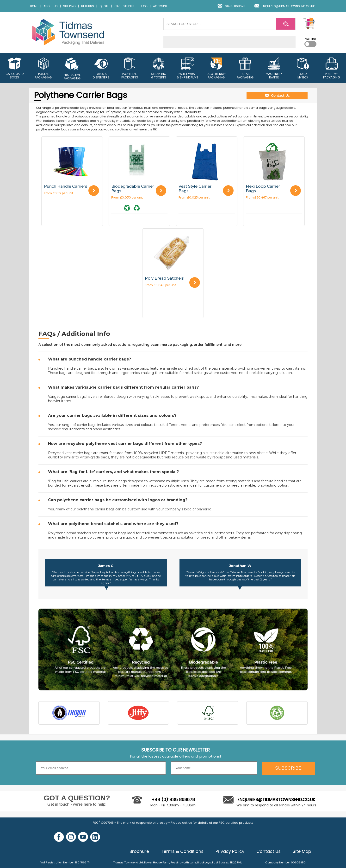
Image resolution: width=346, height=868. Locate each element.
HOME (34, 6)
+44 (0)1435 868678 (173, 800)
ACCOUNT (160, 6)
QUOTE (104, 6)
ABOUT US (51, 6)
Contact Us (269, 851)
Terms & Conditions (182, 851)
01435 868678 (235, 6)
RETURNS (88, 6)
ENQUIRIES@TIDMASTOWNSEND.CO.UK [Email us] (276, 800)
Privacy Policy (230, 851)
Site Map (302, 851)
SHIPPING (69, 6)
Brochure (139, 851)
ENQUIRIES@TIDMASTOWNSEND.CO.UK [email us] (288, 6)
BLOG (144, 6)
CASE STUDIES (124, 6)
